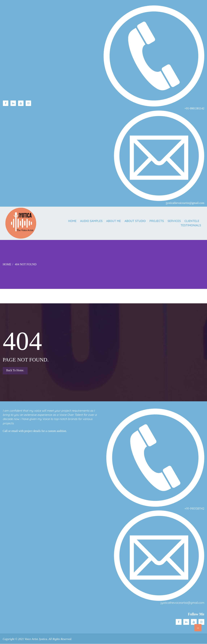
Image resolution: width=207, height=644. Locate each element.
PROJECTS (154, 221)
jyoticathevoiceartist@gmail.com (182, 603)
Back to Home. (15, 371)
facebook (6, 103)
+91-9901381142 (194, 509)
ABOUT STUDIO (132, 221)
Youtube (21, 103)
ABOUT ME (109, 221)
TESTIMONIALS (191, 225)
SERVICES (173, 221)
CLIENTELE (191, 221)
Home (66, 221)
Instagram (28, 103)
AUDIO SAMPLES (86, 221)
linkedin (13, 103)
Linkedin (186, 622)
